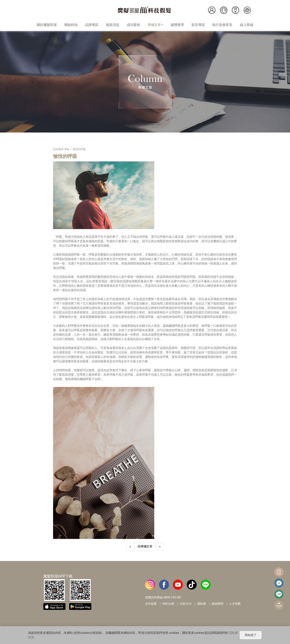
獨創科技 (71, 25)
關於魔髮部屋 (47, 25)
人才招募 (235, 604)
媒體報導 (177, 25)
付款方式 (186, 604)
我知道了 (251, 635)
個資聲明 (217, 604)
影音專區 (198, 25)
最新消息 (113, 25)
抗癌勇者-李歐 (61, 149)
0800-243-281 (173, 597)
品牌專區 (92, 25)
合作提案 (151, 604)
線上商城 (247, 25)
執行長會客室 (222, 25)
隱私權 (202, 604)
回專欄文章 (145, 546)
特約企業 (168, 604)
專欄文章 (155, 25)
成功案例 (133, 25)
